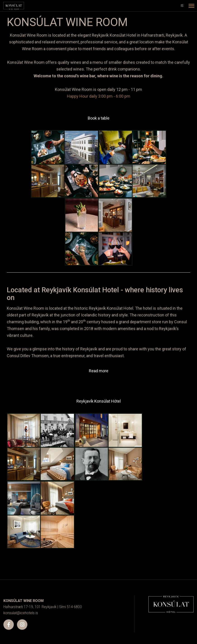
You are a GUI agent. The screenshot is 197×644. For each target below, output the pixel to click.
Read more (99, 371)
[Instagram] (22, 625)
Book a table (99, 118)
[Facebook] (9, 625)
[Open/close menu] (191, 6)
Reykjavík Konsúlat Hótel (99, 401)
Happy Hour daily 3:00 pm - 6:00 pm (99, 96)
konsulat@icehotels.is (21, 613)
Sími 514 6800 (70, 607)
